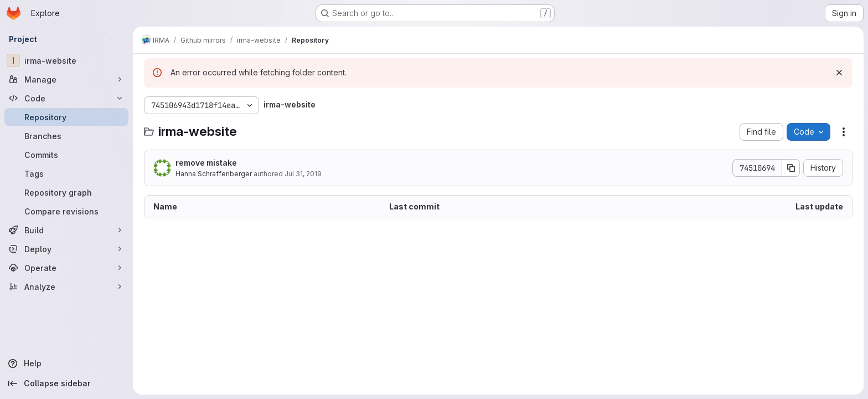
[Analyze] (66, 287)
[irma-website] (66, 60)
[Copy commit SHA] (791, 168)
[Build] (66, 230)
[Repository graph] (66, 192)
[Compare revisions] (66, 211)
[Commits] (66, 155)
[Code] (66, 98)
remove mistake (206, 163)
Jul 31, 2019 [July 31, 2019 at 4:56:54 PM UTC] (303, 174)
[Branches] (66, 136)
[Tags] (66, 173)
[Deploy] (66, 249)
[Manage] (66, 79)
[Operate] (66, 268)
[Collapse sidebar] (66, 383)
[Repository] (66, 117)
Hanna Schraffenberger (214, 174)
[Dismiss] (839, 73)
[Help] (66, 364)
